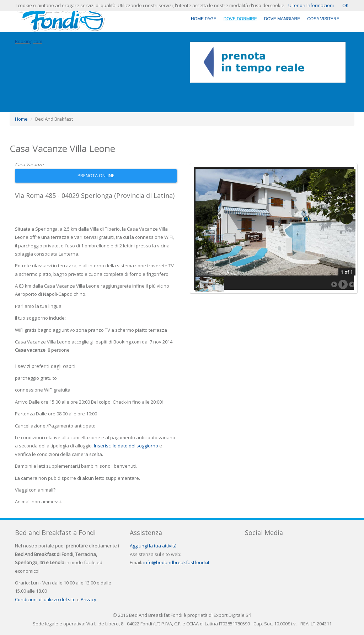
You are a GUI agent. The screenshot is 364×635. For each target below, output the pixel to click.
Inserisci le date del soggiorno (126, 446)
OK (346, 5)
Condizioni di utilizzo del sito (45, 599)
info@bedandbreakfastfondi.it (176, 562)
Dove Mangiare (282, 19)
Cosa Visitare (323, 19)
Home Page (204, 19)
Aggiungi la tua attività (153, 546)
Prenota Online (96, 175)
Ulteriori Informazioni (311, 5)
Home (21, 119)
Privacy (89, 599)
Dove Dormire (240, 19)
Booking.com (29, 41)
